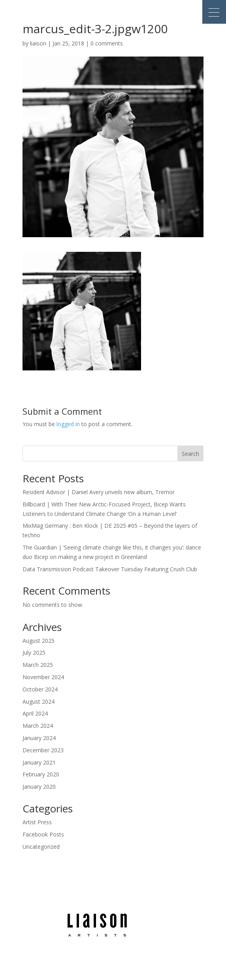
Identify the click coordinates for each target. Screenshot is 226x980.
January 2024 (39, 738)
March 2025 (38, 665)
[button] (214, 12)
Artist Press (37, 822)
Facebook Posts (43, 834)
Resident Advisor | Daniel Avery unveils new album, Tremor (99, 492)
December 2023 (43, 750)
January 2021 (39, 762)
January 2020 (39, 786)
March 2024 (38, 726)
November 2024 (43, 677)
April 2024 (35, 713)
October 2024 (40, 689)
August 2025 (39, 641)
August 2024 (39, 701)
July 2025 (34, 652)
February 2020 (41, 774)
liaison (38, 43)
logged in (68, 424)
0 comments (107, 43)
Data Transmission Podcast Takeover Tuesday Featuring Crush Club (110, 569)
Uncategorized (41, 847)
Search (190, 454)
